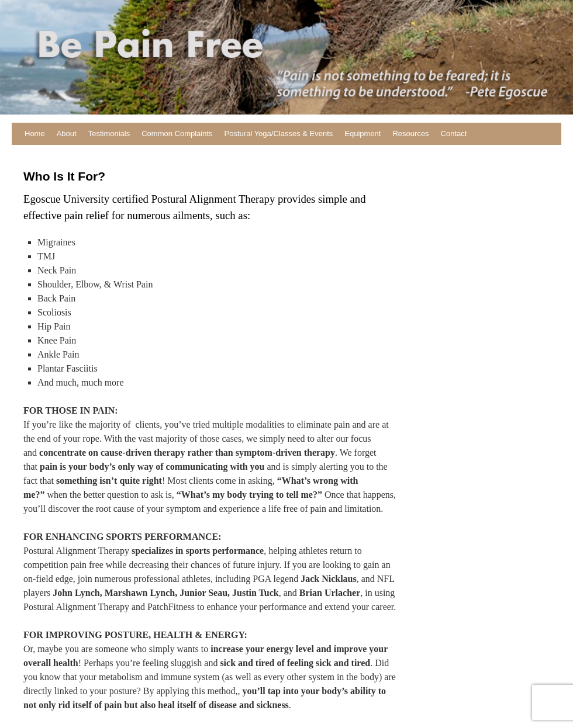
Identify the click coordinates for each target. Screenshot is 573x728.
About (67, 134)
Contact (454, 134)
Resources (410, 134)
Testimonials (109, 134)
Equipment (363, 134)
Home (35, 134)
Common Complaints (177, 134)
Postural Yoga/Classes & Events (279, 134)
